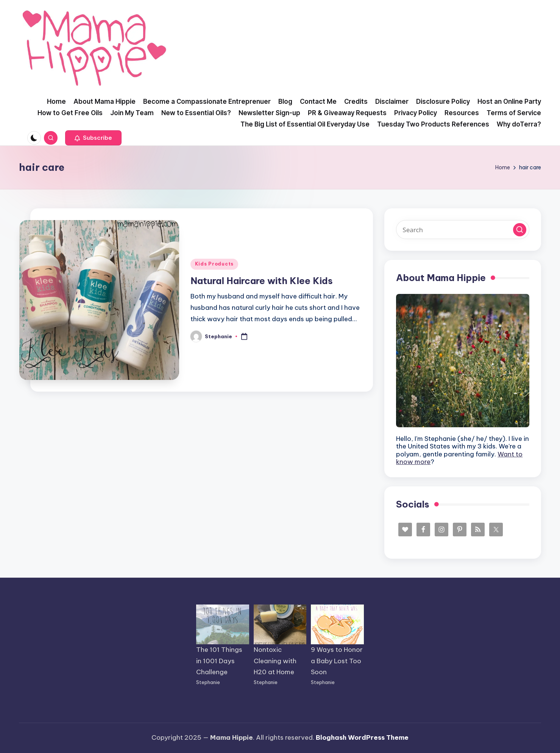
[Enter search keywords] (463, 230)
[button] (93, 138)
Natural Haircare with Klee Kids (262, 281)
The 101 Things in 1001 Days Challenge (219, 661)
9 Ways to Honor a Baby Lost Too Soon (337, 661)
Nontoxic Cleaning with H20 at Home (275, 661)
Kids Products (214, 264)
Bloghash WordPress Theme (362, 737)
